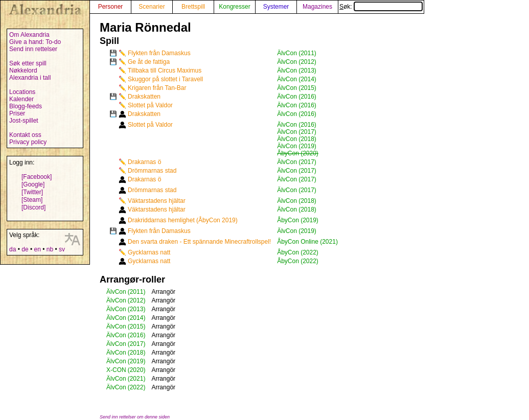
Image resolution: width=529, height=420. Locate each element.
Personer (111, 7)
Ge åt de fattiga (149, 62)
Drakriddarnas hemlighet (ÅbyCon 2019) (183, 220)
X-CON (116, 370)
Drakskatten (144, 97)
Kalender (21, 99)
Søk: (381, 7)
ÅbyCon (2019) (298, 220)
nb (50, 249)
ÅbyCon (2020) (298, 153)
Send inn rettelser (33, 49)
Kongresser (234, 7)
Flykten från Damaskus (159, 53)
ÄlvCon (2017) (297, 132)
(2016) (137, 335)
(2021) (137, 379)
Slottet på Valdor (150, 105)
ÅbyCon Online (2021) (307, 242)
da (13, 249)
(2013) (137, 309)
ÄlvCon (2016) (297, 97)
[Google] (33, 184)
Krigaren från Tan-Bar (157, 88)
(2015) (137, 326)
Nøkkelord (23, 71)
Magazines (317, 7)
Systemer (276, 7)
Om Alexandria (29, 35)
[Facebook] (37, 177)
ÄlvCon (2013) (297, 71)
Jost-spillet (24, 121)
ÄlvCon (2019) (297, 146)
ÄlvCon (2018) (297, 139)
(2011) (137, 292)
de (25, 249)
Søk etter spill (28, 63)
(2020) (137, 370)
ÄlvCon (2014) (297, 79)
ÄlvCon (116, 292)
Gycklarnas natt (149, 252)
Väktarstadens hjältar (157, 201)
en (37, 249)
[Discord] (33, 207)
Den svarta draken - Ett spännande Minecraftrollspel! (199, 242)
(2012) (137, 300)
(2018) (137, 353)
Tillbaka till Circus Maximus (165, 71)
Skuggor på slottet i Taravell (165, 79)
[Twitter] (32, 192)
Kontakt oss (25, 135)
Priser (17, 113)
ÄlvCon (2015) (297, 88)
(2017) (137, 344)
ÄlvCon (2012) (297, 62)
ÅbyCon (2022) (298, 252)
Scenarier (152, 7)
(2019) (137, 361)
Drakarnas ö (144, 162)
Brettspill (193, 7)
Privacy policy (28, 142)
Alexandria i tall (30, 78)
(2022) (137, 387)
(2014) (137, 318)
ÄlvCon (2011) (297, 53)
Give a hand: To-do (35, 42)
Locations (22, 92)
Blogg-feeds (26, 106)
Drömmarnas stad (152, 171)
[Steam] (32, 200)
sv (62, 249)
